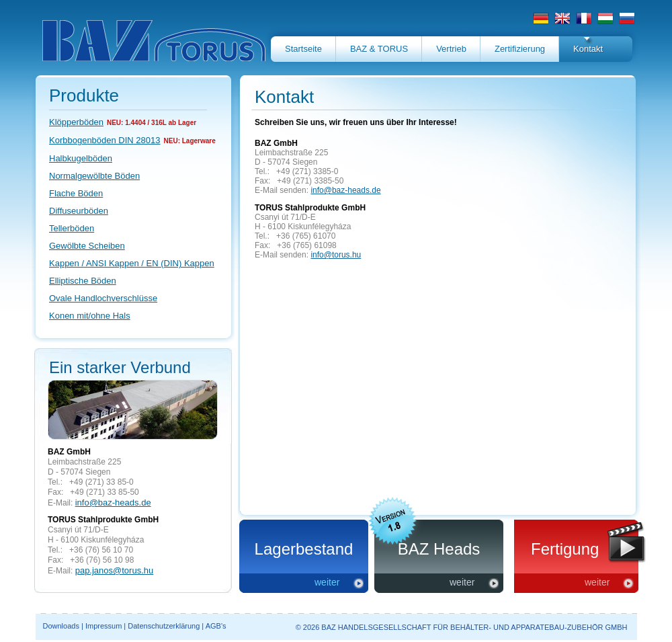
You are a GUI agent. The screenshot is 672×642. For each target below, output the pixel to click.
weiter (327, 582)
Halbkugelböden (81, 158)
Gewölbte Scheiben (87, 246)
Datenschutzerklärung (164, 626)
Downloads (61, 626)
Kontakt (588, 49)
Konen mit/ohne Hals (90, 316)
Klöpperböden (76, 122)
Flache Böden (76, 193)
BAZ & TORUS (379, 49)
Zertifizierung (520, 49)
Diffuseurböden (79, 211)
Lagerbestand (304, 549)
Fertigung (565, 549)
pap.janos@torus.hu (115, 570)
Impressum (103, 626)
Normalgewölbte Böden (94, 176)
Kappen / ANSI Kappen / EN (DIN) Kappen (132, 263)
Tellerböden (72, 228)
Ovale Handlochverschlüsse (103, 298)
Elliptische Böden (83, 281)
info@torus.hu (336, 255)
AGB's (216, 626)
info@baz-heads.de (113, 503)
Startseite (303, 49)
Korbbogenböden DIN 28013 (105, 140)
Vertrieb (451, 49)
